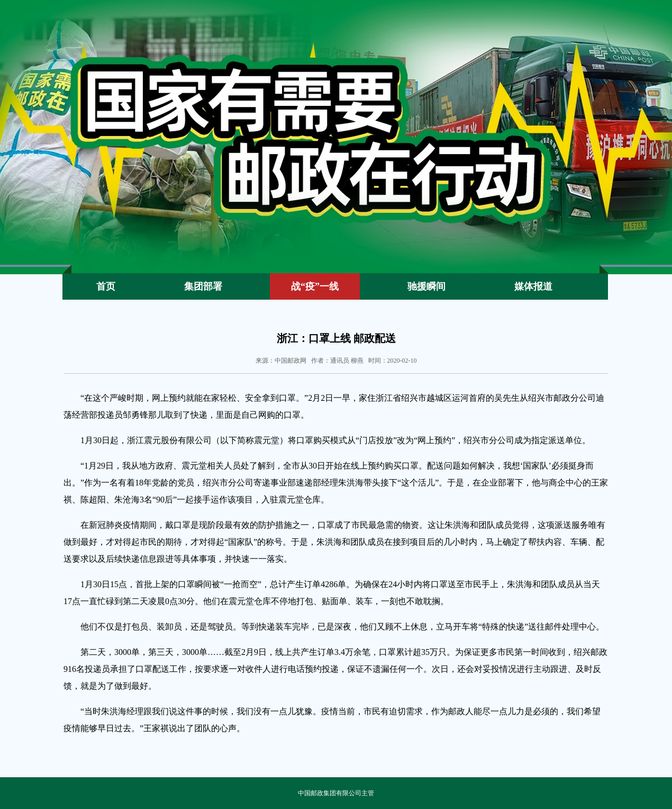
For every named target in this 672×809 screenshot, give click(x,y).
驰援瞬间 (426, 286)
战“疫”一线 (315, 286)
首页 (106, 286)
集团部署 (203, 286)
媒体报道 (533, 286)
